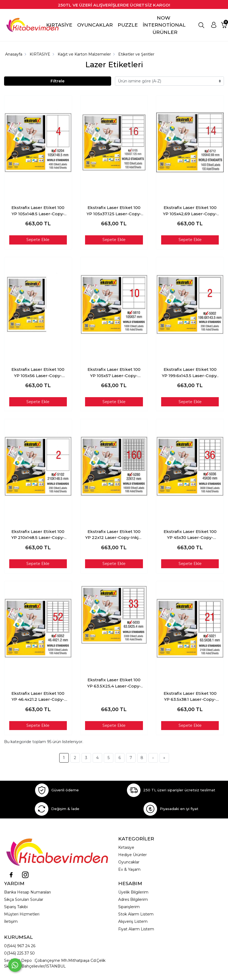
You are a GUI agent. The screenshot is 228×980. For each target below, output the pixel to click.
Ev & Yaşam (129, 869)
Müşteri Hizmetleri (22, 914)
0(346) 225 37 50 (19, 953)
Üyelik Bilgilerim (133, 892)
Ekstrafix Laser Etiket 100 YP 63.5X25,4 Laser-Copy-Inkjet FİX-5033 (114, 683)
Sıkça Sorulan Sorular (24, 899)
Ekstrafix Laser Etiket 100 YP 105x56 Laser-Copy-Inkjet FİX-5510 (38, 373)
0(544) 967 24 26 (20, 946)
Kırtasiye (126, 847)
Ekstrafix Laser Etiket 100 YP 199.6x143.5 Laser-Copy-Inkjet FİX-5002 (190, 373)
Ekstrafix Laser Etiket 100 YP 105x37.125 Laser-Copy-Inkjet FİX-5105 (114, 211)
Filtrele (57, 81)
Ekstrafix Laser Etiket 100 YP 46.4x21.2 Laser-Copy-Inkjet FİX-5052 (38, 697)
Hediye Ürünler (132, 855)
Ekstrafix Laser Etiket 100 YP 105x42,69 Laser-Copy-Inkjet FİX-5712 (190, 211)
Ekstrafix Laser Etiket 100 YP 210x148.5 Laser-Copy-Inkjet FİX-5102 (38, 535)
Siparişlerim (129, 907)
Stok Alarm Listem (136, 914)
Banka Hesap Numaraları (27, 892)
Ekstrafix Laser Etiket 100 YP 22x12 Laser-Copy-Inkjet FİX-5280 (114, 535)
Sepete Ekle (38, 240)
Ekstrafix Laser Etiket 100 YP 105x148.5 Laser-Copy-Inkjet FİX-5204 (38, 211)
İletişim (11, 921)
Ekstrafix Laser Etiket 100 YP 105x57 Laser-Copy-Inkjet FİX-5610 (114, 373)
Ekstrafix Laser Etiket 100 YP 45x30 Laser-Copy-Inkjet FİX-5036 (190, 535)
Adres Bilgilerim (133, 899)
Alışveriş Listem (133, 921)
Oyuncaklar (129, 862)
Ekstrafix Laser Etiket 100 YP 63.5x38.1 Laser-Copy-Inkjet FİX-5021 (190, 697)
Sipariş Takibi (16, 907)
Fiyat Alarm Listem (136, 929)
